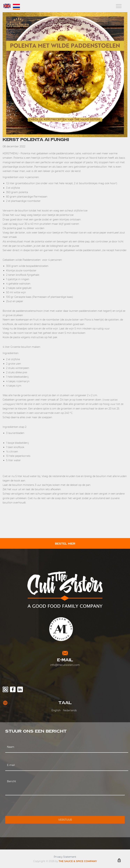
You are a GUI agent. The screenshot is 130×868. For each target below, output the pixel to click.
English (56, 710)
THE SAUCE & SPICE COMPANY (78, 861)
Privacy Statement (65, 857)
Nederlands (70, 710)
